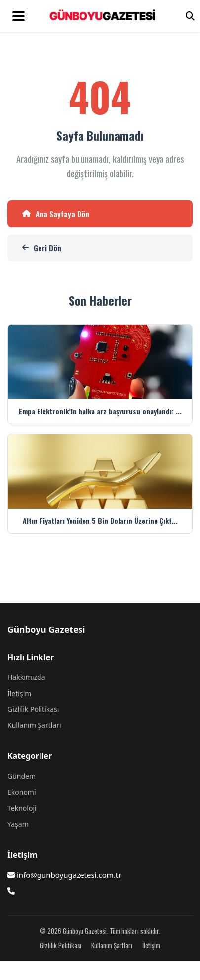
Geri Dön (42, 248)
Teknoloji (22, 808)
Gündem (21, 776)
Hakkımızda (26, 677)
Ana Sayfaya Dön (56, 214)
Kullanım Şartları (34, 725)
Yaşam (18, 824)
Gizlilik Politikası (33, 709)
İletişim (19, 693)
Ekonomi (22, 792)
